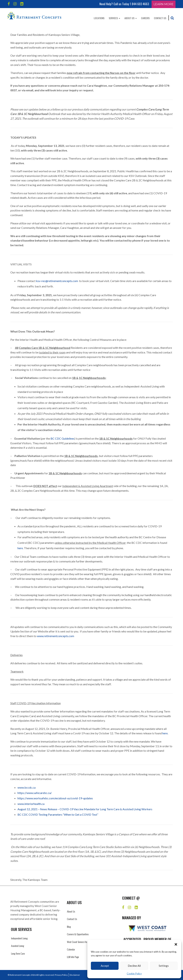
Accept (105, 966)
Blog (69, 927)
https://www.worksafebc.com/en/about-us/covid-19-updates (55, 798)
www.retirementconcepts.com (56, 636)
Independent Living (19, 938)
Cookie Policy (134, 973)
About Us (131, 18)
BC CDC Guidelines (62, 438)
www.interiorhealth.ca (31, 804)
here (20, 548)
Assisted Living (17, 946)
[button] (176, 944)
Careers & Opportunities (78, 934)
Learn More (164, 4)
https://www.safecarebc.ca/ (35, 793)
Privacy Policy (61, 975)
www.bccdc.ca (27, 787)
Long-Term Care (18, 953)
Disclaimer (75, 975)
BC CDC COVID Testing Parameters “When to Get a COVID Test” (58, 814)
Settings (164, 966)
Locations (99, 18)
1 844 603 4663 (139, 4)
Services (114, 18)
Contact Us (160, 18)
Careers (145, 18)
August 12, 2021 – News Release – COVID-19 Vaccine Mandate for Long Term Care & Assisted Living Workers (85, 809)
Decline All (134, 966)
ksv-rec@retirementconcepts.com (57, 281)
